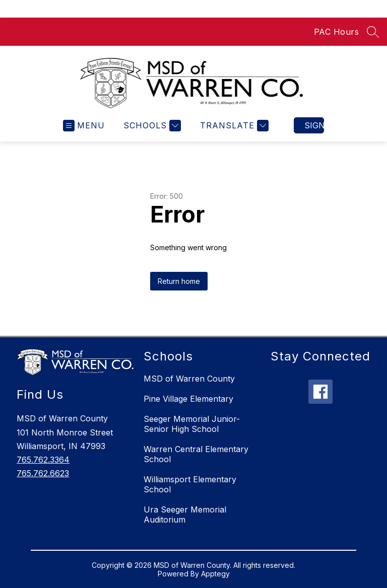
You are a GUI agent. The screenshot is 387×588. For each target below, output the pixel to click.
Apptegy (215, 574)
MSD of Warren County (189, 379)
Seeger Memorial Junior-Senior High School (192, 424)
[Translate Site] (233, 126)
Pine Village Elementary (188, 399)
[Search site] (373, 32)
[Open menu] (84, 126)
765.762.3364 (43, 460)
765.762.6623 (43, 473)
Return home (179, 281)
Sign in (314, 125)
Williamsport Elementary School (190, 484)
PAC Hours (337, 32)
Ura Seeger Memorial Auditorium (185, 514)
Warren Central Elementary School (196, 454)
